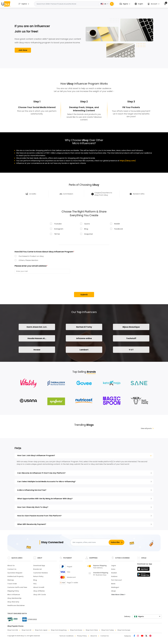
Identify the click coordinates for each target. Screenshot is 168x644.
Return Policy (38, 577)
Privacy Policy (82, 637)
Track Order (12, 585)
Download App (39, 566)
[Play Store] (144, 576)
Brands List (38, 570)
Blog (86, 229)
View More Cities (118, 595)
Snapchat (88, 234)
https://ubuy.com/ (128, 161)
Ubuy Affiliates (39, 592)
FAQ (35, 585)
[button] (125, 4)
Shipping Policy (13, 592)
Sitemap (11, 581)
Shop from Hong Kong (59, 631)
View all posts (147, 429)
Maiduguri (115, 588)
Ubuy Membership (14, 599)
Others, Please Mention (28, 260)
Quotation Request (15, 574)
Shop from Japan (41, 631)
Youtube (58, 224)
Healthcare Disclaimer (16, 606)
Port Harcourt (117, 581)
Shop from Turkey (108, 631)
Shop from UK (26, 631)
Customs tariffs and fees (17, 588)
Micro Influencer (14, 595)
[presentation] (31, 283)
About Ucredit (39, 588)
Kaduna (114, 577)
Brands (91, 373)
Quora (87, 224)
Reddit (117, 224)
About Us (11, 566)
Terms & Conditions (66, 637)
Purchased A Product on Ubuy (31, 256)
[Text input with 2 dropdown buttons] (68, 4)
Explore (24, 4)
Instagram (59, 229)
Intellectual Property (15, 577)
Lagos (114, 566)
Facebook (119, 229)
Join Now (23, 51)
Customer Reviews (41, 574)
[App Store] (144, 570)
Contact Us (12, 570)
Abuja (113, 592)
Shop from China (92, 631)
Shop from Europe (124, 631)
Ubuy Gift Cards (40, 595)
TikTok (57, 234)
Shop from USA (13, 631)
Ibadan (114, 574)
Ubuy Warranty (13, 603)
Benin (113, 585)
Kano (113, 570)
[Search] (112, 4)
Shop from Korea (76, 631)
